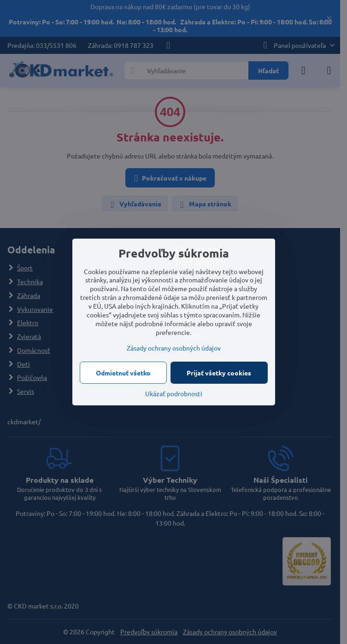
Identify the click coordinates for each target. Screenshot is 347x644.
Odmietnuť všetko (123, 373)
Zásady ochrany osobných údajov (174, 348)
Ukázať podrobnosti (174, 393)
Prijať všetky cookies (219, 373)
